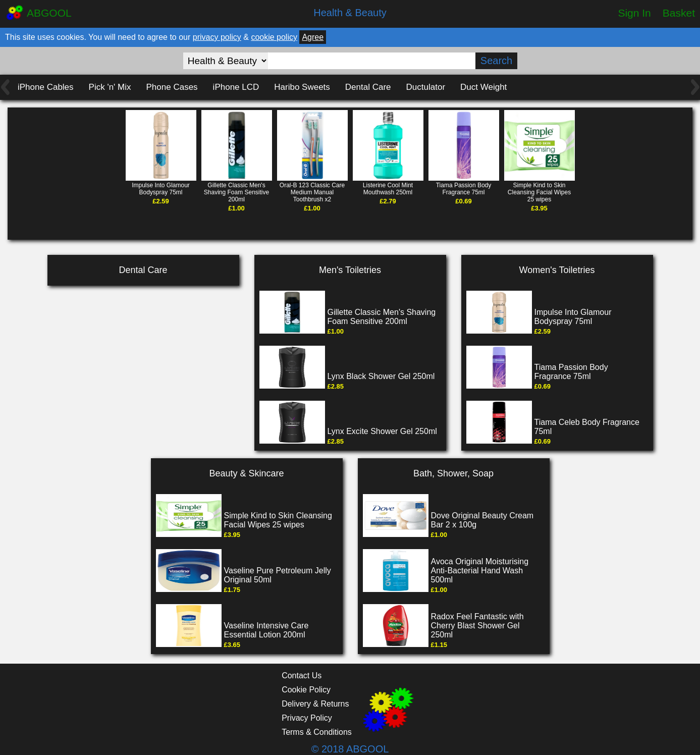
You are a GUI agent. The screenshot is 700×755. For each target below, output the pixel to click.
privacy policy (217, 37)
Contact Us (302, 676)
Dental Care (368, 87)
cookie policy (274, 37)
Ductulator (426, 87)
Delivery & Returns (315, 704)
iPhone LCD (236, 87)
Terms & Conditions (317, 732)
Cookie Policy (306, 690)
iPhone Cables (46, 87)
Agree (313, 37)
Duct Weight (483, 87)
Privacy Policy (307, 718)
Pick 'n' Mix (110, 87)
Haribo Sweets (302, 87)
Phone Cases (172, 87)
